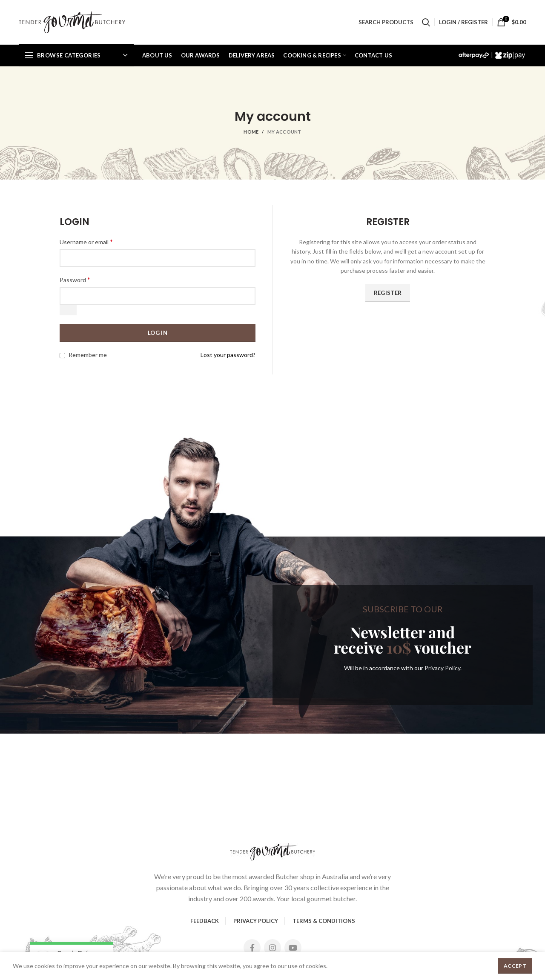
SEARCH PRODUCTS (386, 22)
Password (75, 279)
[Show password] (68, 310)
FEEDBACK (205, 921)
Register (388, 293)
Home (251, 132)
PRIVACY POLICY (256, 921)
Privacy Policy (442, 668)
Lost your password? (228, 355)
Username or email (86, 241)
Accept (515, 966)
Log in (158, 333)
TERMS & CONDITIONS (324, 921)
